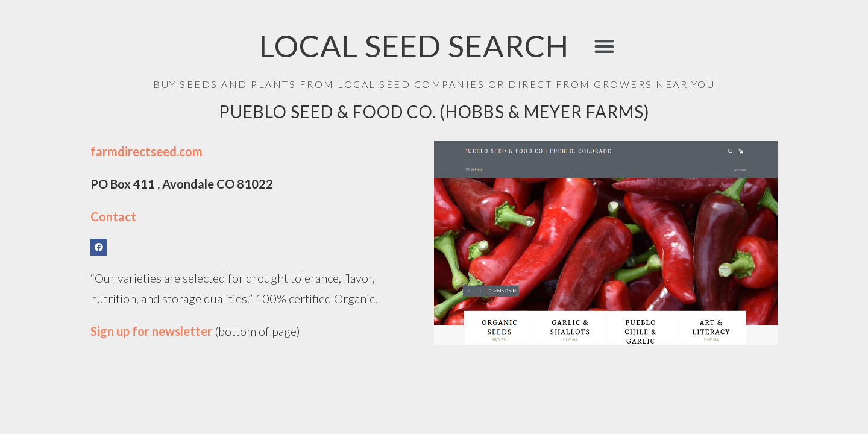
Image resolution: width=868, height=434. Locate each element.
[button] (604, 46)
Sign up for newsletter (153, 331)
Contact (113, 216)
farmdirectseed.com (146, 151)
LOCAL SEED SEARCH (414, 46)
